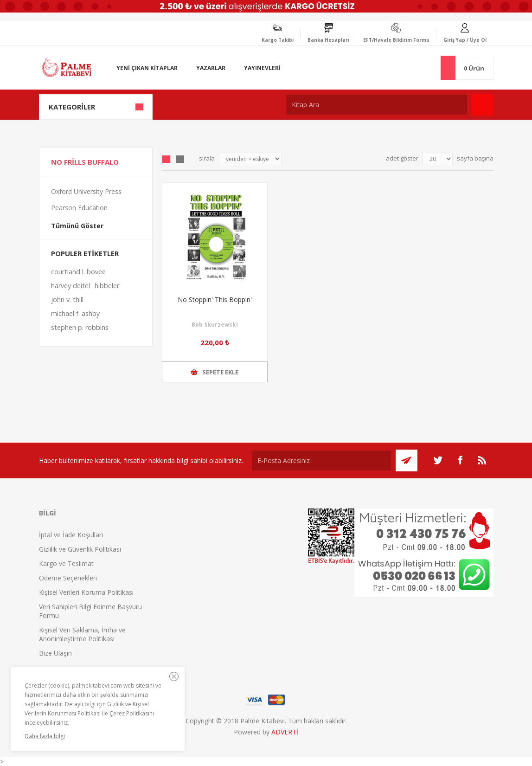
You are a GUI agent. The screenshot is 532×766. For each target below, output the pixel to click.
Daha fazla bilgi (45, 736)
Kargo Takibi (278, 40)
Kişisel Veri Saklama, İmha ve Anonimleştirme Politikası (82, 634)
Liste (180, 159)
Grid (166, 159)
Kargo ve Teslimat (66, 563)
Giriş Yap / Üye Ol (465, 40)
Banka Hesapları (328, 40)
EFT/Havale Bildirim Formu (396, 40)
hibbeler (107, 286)
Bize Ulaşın (55, 653)
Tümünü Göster (77, 226)
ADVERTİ (285, 732)
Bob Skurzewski (215, 325)
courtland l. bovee (78, 272)
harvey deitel (71, 286)
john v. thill (67, 299)
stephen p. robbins (80, 327)
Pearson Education (79, 208)
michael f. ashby (75, 313)
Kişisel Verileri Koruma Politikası (86, 592)
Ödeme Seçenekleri (68, 578)
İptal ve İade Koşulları (71, 535)
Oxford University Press (86, 191)
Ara (483, 105)
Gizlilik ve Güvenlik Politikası (80, 549)
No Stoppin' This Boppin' (215, 299)
